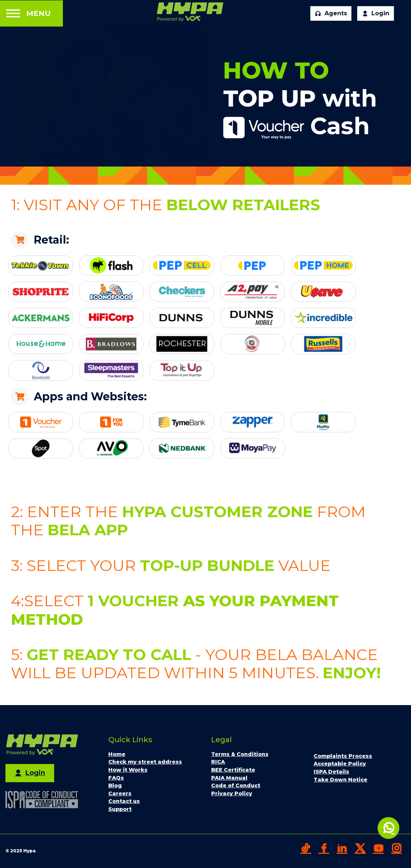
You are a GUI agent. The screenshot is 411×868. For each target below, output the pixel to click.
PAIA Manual (229, 778)
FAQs (116, 778)
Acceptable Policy (340, 764)
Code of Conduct (236, 785)
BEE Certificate (233, 770)
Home (117, 754)
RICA (218, 762)
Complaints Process (343, 756)
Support (120, 809)
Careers (120, 793)
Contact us (124, 801)
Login (376, 13)
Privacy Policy (232, 793)
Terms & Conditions (240, 754)
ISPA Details (331, 772)
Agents (331, 13)
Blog (115, 785)
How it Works (128, 770)
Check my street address (145, 762)
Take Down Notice (341, 780)
